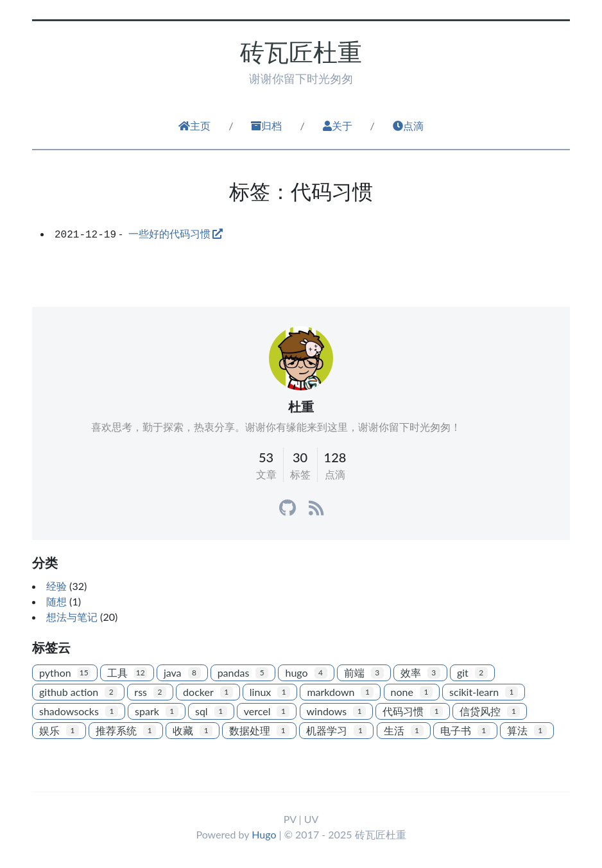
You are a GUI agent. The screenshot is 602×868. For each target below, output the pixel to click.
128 (335, 457)
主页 (194, 126)
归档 (266, 126)
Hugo (264, 834)
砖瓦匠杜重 (301, 52)
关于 (338, 126)
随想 (56, 601)
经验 (56, 586)
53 (266, 457)
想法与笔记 (72, 617)
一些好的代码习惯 (169, 233)
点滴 (408, 126)
